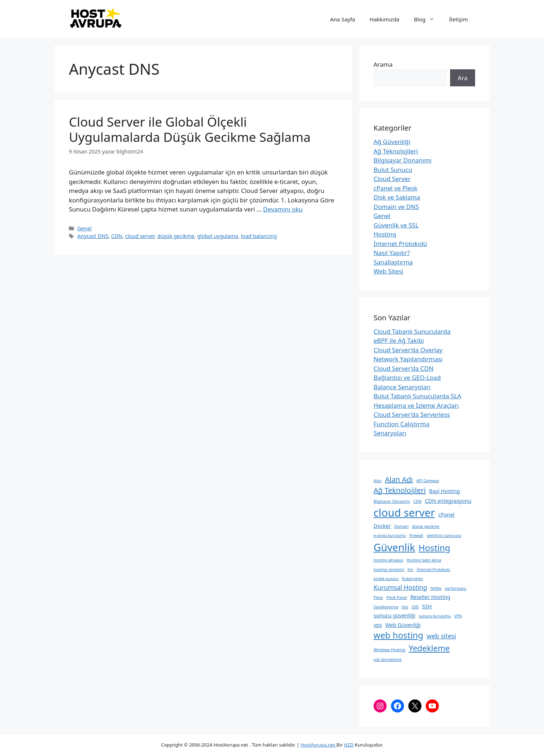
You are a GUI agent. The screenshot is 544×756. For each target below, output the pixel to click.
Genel (84, 228)
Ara (463, 78)
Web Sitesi (388, 271)
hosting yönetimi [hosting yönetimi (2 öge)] (389, 570)
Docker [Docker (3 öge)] (382, 526)
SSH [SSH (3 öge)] (427, 606)
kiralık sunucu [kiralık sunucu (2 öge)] (386, 579)
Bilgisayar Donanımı (403, 160)
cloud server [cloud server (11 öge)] (404, 513)
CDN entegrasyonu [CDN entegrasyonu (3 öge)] (448, 501)
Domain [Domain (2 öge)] (401, 526)
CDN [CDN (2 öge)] (418, 501)
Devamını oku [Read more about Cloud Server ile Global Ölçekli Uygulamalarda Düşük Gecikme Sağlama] (283, 209)
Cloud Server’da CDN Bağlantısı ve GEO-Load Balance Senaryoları (407, 378)
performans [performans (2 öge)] (456, 588)
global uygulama (217, 236)
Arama (383, 64)
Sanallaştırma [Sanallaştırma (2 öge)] (386, 607)
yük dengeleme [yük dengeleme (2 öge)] (388, 660)
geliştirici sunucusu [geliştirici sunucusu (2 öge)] (444, 535)
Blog (428, 19)
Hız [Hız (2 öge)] (411, 570)
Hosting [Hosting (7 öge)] (434, 548)
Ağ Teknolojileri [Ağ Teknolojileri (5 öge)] (400, 490)
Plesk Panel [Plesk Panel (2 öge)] (397, 597)
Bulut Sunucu (393, 170)
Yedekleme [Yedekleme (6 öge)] (429, 648)
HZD (349, 745)
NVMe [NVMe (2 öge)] (436, 588)
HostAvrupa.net (319, 745)
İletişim (458, 19)
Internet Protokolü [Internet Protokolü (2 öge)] (434, 570)
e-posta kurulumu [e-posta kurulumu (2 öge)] (390, 535)
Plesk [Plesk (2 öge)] (378, 597)
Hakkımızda (384, 19)
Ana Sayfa (343, 19)
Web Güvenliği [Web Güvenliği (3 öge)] (403, 625)
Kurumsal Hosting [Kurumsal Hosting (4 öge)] (400, 587)
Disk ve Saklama (397, 197)
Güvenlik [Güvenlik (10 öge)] (394, 547)
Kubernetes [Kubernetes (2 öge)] (413, 579)
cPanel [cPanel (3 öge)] (446, 515)
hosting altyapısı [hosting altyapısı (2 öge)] (388, 560)
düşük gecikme (176, 236)
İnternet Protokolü (400, 244)
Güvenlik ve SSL (396, 225)
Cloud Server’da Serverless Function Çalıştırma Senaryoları (412, 424)
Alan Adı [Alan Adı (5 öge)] (399, 479)
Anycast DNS (93, 236)
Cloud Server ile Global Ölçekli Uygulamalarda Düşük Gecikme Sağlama (190, 129)
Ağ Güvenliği (392, 142)
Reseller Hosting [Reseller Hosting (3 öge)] (430, 597)
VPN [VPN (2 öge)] (458, 616)
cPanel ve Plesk (395, 188)
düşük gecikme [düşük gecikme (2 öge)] (426, 526)
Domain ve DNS (396, 207)
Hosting (385, 234)
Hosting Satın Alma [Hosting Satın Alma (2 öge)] (424, 560)
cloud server (140, 236)
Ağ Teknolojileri (396, 151)
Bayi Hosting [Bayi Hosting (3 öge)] (444, 491)
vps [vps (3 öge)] (378, 625)
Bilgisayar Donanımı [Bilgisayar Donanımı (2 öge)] (392, 501)
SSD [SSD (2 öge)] (415, 607)
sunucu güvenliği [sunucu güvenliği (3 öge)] (394, 615)
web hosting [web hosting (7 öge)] (398, 635)
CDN (117, 236)
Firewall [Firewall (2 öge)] (416, 535)
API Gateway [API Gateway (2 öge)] (428, 481)
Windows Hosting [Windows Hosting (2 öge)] (389, 650)
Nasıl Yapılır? (392, 253)
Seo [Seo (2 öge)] (405, 607)
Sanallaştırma (393, 262)
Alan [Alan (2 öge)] (378, 481)
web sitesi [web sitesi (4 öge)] (442, 636)
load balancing (259, 236)
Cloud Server (392, 179)
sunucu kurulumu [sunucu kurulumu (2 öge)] (435, 616)
